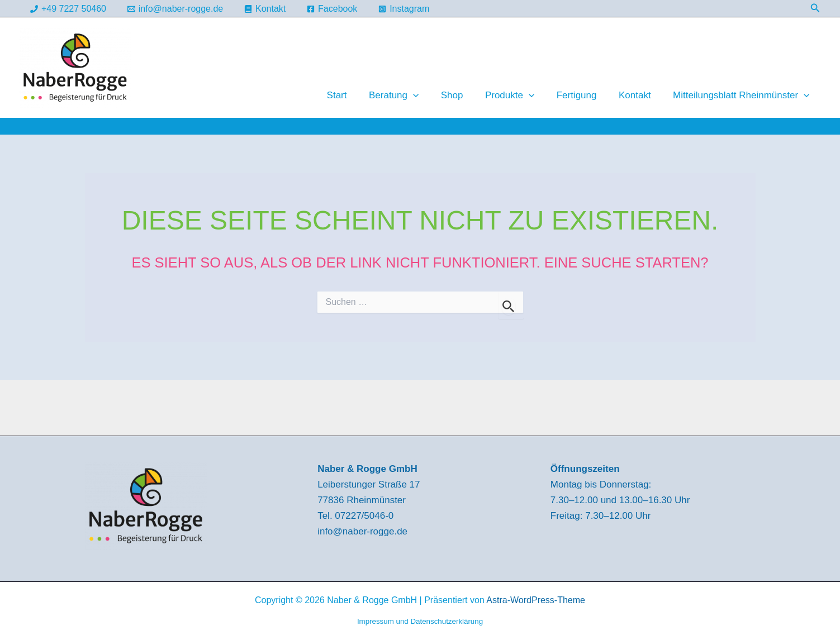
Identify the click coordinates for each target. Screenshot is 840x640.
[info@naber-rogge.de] (175, 9)
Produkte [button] (520, 95)
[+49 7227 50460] (68, 9)
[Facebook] (332, 9)
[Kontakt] (265, 9)
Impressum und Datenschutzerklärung (420, 621)
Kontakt (639, 95)
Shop (466, 95)
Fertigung (584, 95)
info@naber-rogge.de (362, 531)
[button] (815, 8)
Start (357, 95)
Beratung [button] (410, 95)
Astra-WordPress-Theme (536, 600)
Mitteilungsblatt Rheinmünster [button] (743, 95)
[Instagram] (404, 9)
